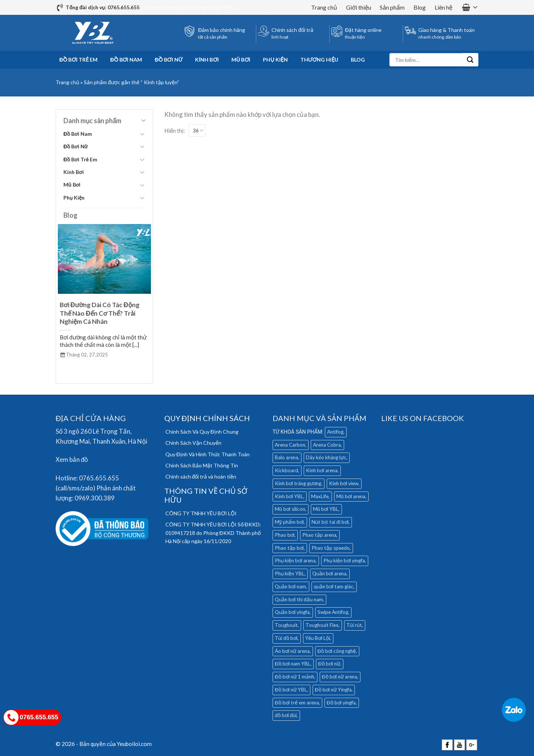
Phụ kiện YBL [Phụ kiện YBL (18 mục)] (290, 573)
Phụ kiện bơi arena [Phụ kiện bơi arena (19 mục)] (295, 561)
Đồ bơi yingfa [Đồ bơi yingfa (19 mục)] (341, 703)
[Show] (197, 130)
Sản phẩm (392, 7)
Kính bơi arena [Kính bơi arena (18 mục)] (322, 470)
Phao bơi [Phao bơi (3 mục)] (285, 535)
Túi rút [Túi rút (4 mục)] (354, 625)
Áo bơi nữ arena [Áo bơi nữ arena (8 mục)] (292, 651)
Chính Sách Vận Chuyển (193, 443)
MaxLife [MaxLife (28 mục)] (320, 496)
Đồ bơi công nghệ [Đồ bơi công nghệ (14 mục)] (337, 651)
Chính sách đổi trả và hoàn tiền (201, 476)
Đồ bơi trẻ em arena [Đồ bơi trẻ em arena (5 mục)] (297, 703)
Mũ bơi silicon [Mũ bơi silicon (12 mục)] (290, 509)
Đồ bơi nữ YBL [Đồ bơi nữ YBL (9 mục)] (291, 690)
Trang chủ (324, 7)
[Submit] (470, 60)
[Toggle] (142, 134)
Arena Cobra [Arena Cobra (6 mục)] (327, 445)
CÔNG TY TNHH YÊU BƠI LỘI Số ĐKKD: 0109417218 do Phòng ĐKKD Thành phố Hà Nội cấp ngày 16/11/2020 (213, 533)
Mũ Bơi (241, 60)
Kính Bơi (207, 60)
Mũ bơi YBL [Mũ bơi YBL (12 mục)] (326, 509)
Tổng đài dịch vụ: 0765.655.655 (103, 7)
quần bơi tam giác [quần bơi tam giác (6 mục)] (334, 586)
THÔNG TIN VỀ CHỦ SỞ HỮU (206, 495)
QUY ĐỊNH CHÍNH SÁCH (207, 418)
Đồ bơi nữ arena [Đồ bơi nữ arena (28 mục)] (339, 677)
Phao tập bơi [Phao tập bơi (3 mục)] (289, 548)
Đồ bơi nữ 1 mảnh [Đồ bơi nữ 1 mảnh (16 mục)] (294, 677)
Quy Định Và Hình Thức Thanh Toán (207, 454)
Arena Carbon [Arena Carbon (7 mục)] (290, 445)
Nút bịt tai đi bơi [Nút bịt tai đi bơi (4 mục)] (330, 522)
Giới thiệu (359, 7)
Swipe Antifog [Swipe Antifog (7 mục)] (333, 612)
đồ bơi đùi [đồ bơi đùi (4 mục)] (286, 715)
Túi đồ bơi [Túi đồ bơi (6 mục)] (286, 638)
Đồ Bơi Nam (126, 60)
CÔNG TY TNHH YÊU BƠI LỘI (201, 513)
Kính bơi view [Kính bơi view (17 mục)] (344, 483)
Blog (420, 7)
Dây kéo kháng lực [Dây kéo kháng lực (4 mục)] (326, 457)
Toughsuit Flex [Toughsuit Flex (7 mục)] (322, 625)
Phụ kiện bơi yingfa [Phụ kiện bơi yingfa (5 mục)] (344, 561)
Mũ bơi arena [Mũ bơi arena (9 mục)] (351, 496)
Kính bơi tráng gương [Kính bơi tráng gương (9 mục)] (298, 483)
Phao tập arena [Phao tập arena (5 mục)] (319, 535)
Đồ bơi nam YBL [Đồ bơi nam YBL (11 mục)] (293, 664)
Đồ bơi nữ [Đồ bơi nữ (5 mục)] (329, 664)
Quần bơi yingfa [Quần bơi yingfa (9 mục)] (292, 612)
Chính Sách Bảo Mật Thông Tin (202, 465)
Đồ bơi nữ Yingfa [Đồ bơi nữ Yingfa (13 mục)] (333, 690)
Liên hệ (444, 7)
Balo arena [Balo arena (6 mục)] (286, 457)
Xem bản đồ (72, 459)
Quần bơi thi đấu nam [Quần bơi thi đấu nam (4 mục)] (299, 599)
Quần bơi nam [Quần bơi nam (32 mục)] (290, 586)
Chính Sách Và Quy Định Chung (202, 432)
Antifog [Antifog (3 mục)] (335, 432)
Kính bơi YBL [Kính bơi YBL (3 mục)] (289, 496)
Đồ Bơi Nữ (169, 60)
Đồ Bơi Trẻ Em (78, 60)
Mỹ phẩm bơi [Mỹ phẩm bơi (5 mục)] (289, 522)
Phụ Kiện (275, 60)
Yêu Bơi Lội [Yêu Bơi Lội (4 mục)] (318, 638)
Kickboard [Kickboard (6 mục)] (286, 470)
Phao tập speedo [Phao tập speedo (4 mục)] (331, 548)
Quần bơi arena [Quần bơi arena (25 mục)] (329, 573)
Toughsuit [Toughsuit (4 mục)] (286, 625)
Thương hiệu (319, 60)
